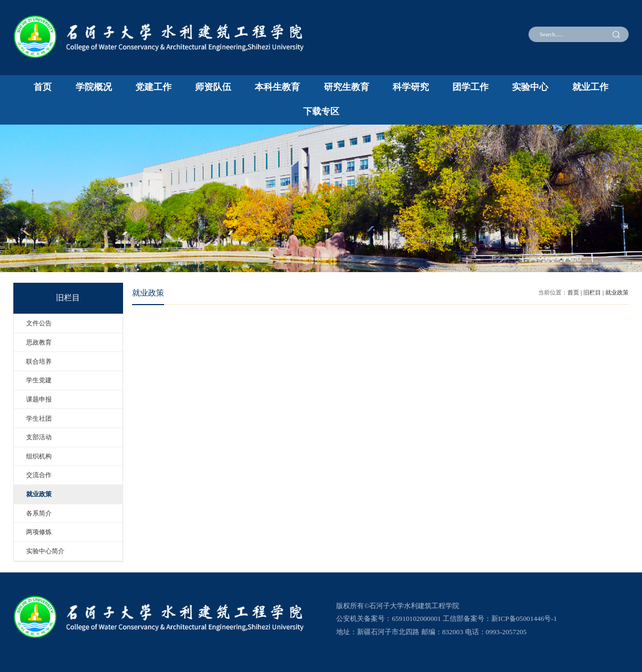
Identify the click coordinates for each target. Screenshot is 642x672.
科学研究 (411, 87)
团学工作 (470, 87)
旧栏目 (592, 292)
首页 (43, 87)
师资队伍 (213, 87)
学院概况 (94, 87)
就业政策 (617, 292)
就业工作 (590, 87)
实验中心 (530, 87)
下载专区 (321, 112)
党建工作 (153, 87)
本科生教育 (277, 87)
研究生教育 (347, 87)
